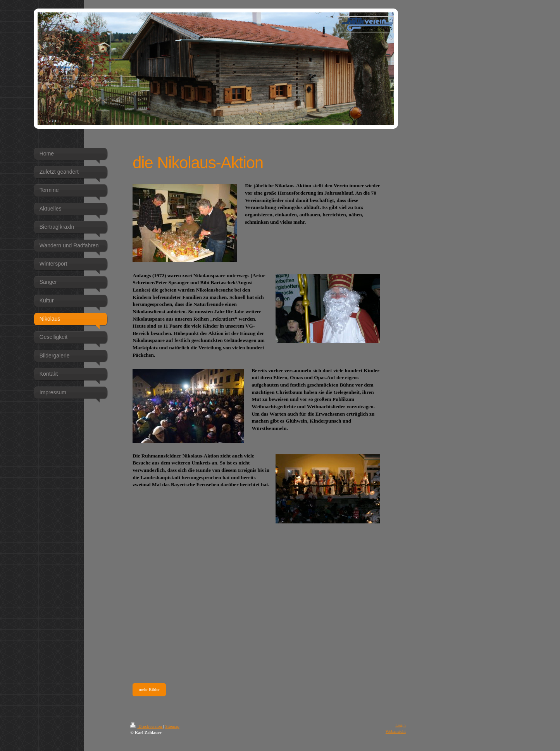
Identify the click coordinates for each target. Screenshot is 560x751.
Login (401, 725)
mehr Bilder (149, 689)
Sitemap (172, 726)
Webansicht (396, 731)
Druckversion (147, 726)
